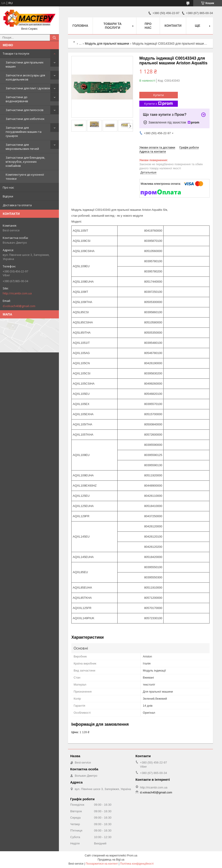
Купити (159, 95)
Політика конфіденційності (137, 864)
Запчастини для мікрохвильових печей (22, 147)
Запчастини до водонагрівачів (17, 99)
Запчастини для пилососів (25, 110)
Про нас (8, 187)
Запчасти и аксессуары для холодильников (25, 77)
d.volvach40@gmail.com (19, 306)
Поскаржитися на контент (102, 864)
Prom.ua (132, 856)
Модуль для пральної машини (107, 44)
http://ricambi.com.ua (17, 293)
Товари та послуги (16, 53)
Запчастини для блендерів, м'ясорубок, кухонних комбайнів (25, 162)
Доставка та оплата (17, 205)
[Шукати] (54, 38)
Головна (80, 26)
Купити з (159, 104)
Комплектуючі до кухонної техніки (25, 177)
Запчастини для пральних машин (25, 64)
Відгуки (8, 196)
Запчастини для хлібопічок (25, 119)
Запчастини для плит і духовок (28, 88)
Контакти (173, 26)
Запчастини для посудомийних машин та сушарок (24, 132)
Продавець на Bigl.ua (111, 860)
